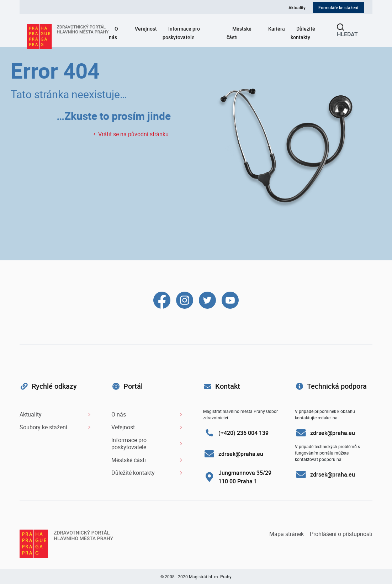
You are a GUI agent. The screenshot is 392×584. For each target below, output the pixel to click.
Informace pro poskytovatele (181, 33)
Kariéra (277, 29)
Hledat (347, 31)
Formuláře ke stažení (338, 7)
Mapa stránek (287, 534)
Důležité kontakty (303, 33)
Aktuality (297, 7)
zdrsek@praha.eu (241, 454)
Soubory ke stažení (43, 427)
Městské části (239, 33)
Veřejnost (146, 29)
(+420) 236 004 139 (243, 433)
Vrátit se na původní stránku (131, 134)
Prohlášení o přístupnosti (341, 534)
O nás (113, 33)
